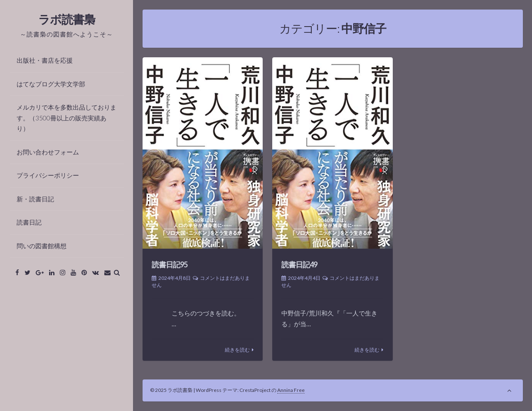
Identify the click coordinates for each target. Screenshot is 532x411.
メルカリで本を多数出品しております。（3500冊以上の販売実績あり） (66, 118)
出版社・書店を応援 (45, 60)
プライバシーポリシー (48, 175)
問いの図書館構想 (42, 246)
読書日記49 (299, 264)
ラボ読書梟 (67, 19)
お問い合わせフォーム (48, 152)
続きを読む (237, 350)
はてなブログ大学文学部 (51, 84)
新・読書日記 (35, 199)
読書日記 (29, 222)
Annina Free (291, 390)
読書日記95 (170, 264)
